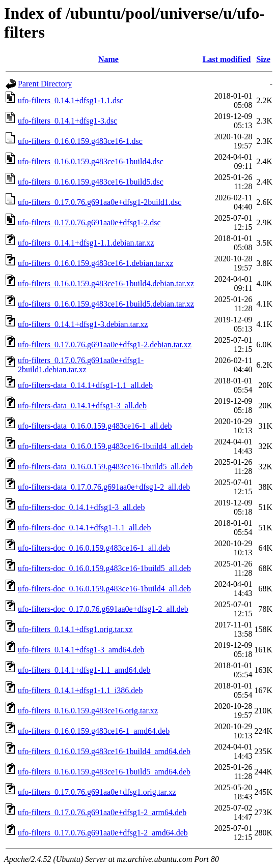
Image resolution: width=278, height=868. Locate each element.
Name (108, 59)
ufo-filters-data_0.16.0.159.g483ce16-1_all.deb (95, 426)
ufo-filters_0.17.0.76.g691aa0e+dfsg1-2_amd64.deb (103, 833)
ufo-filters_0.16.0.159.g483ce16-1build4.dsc (91, 161)
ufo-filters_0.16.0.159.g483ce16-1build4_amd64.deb (104, 751)
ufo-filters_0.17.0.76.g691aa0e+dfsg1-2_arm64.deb (102, 812)
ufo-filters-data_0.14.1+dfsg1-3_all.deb (82, 406)
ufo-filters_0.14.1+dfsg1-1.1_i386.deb (80, 690)
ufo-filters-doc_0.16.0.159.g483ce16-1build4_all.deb (104, 589)
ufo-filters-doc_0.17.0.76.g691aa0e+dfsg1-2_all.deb (103, 609)
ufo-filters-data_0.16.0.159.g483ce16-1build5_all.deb (105, 467)
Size (263, 59)
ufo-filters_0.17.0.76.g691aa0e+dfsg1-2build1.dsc (100, 202)
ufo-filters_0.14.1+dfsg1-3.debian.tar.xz (83, 324)
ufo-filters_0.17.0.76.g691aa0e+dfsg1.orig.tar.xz (97, 792)
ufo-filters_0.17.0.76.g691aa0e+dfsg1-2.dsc (89, 222)
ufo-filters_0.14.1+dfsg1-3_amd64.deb (81, 650)
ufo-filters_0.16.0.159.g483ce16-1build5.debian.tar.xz (106, 304)
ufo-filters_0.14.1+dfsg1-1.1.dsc (71, 100)
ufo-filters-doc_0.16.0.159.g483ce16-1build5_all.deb (104, 568)
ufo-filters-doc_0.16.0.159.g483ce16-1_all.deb (94, 548)
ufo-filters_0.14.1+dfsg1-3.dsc (67, 121)
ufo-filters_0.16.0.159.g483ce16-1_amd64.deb (94, 731)
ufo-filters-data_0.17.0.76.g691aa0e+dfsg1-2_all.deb (104, 487)
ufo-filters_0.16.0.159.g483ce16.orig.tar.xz (88, 711)
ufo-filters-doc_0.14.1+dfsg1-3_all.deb (81, 507)
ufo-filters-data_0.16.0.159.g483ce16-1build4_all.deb (105, 446)
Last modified (227, 59)
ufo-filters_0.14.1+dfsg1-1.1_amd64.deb (84, 670)
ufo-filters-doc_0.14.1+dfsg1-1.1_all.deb (84, 528)
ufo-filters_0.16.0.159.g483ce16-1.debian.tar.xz (95, 263)
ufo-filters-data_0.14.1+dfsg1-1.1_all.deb (85, 385)
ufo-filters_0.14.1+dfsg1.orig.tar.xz (75, 629)
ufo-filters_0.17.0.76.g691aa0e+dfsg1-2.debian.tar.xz (105, 345)
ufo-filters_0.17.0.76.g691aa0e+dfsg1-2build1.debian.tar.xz (81, 365)
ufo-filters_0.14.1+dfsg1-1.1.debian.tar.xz (86, 243)
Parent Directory (45, 84)
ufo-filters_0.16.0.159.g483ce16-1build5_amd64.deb (104, 772)
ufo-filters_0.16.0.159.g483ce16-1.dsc (80, 141)
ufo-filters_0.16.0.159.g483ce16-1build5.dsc (91, 182)
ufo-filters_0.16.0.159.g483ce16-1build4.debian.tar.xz (106, 283)
